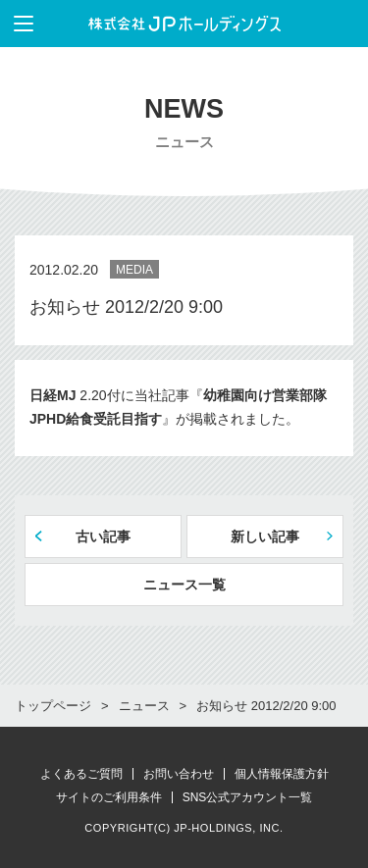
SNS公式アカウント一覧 (248, 797)
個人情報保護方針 (282, 774)
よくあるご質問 (81, 774)
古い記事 (103, 536)
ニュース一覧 (184, 585)
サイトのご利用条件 (109, 797)
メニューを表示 (17, 24)
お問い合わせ (179, 774)
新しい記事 (265, 536)
